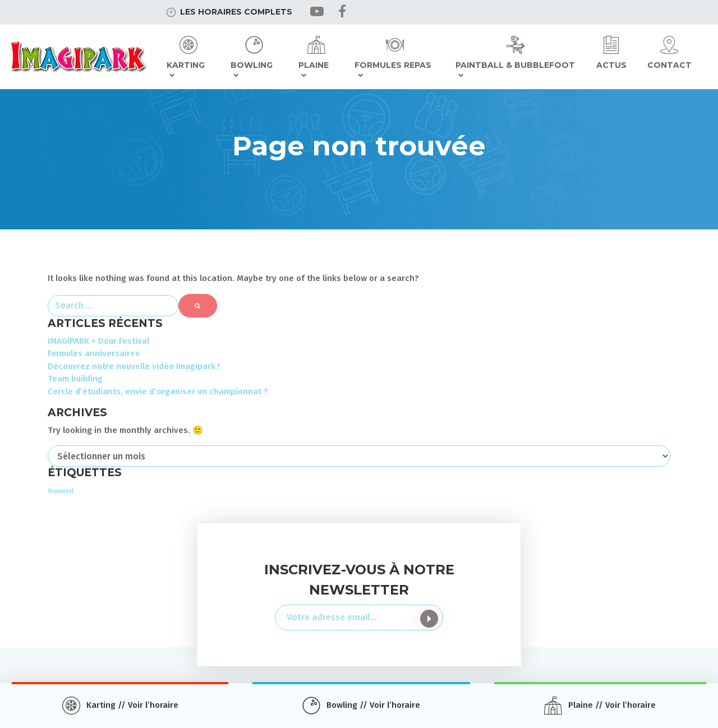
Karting (186, 65)
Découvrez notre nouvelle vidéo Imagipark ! (134, 366)
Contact (669, 65)
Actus (611, 65)
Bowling (252, 65)
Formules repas (393, 65)
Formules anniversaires (94, 353)
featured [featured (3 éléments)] (61, 491)
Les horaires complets (236, 12)
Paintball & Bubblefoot (515, 65)
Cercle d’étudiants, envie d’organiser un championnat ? (158, 391)
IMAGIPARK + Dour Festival (98, 341)
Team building (75, 379)
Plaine (314, 65)
